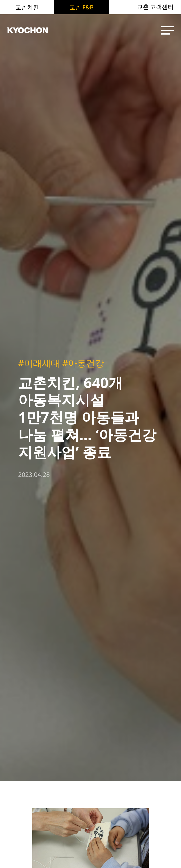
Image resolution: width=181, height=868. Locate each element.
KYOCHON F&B (34, 30)
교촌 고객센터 (155, 7)
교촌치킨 (27, 7)
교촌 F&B (81, 7)
